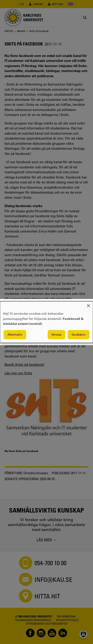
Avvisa (56, 334)
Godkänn (79, 334)
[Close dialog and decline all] (88, 304)
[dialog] (46, 322)
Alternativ (15, 334)
